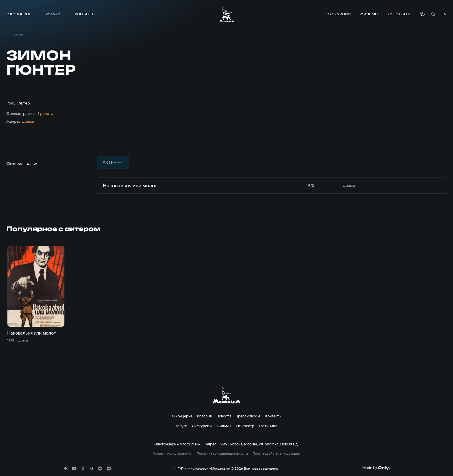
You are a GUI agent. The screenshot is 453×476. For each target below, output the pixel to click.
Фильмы (369, 14)
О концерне (19, 14)
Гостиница (268, 426)
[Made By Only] (376, 468)
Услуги (53, 14)
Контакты (85, 14)
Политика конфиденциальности (222, 453)
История (204, 416)
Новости (224, 416)
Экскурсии (339, 14)
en (444, 14)
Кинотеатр (399, 14)
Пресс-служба (248, 416)
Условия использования (173, 453)
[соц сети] (66, 468)
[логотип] (227, 14)
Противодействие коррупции (276, 453)
